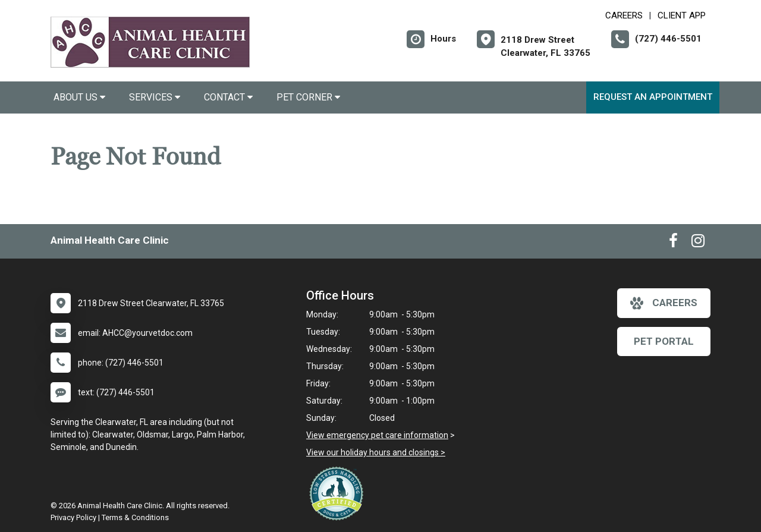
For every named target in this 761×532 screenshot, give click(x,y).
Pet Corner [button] (308, 97)
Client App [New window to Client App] (682, 15)
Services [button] (155, 97)
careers (664, 303)
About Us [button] (79, 97)
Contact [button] (228, 97)
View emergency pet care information (377, 435)
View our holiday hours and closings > (376, 452)
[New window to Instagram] (698, 243)
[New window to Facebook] (673, 243)
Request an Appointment (653, 97)
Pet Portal (664, 341)
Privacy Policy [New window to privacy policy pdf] (73, 517)
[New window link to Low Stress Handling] (339, 493)
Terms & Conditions (135, 517)
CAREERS (624, 15)
